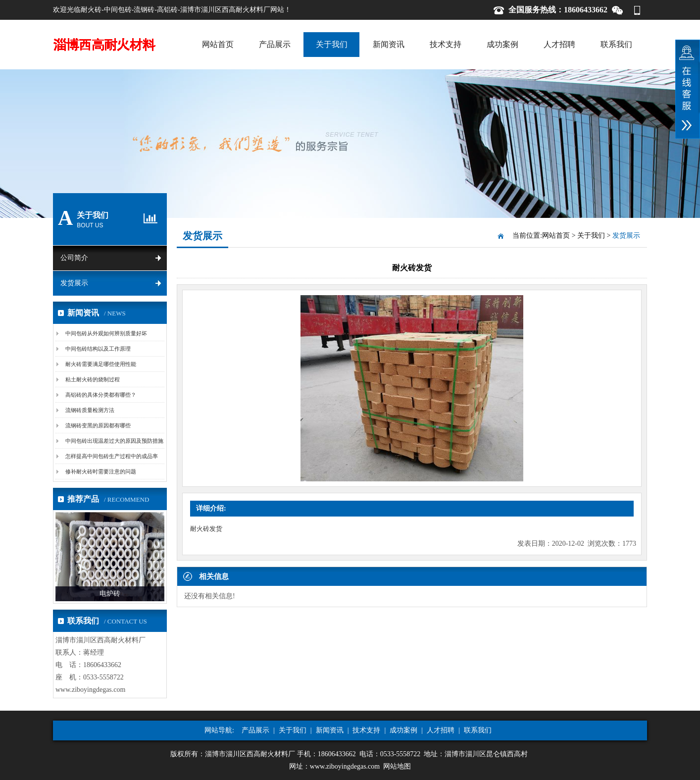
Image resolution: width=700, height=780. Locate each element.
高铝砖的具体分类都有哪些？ (101, 395)
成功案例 (502, 44)
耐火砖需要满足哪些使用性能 (101, 364)
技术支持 (446, 44)
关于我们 (332, 44)
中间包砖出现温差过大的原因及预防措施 (114, 441)
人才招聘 (559, 44)
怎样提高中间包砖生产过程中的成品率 (112, 456)
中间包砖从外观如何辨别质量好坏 (106, 333)
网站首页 (218, 44)
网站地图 (397, 766)
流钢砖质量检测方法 (90, 410)
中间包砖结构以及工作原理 (98, 349)
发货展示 (74, 283)
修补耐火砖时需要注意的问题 (101, 471)
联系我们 (616, 44)
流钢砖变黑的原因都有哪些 (98, 425)
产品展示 (275, 44)
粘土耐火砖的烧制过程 (93, 379)
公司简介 (74, 258)
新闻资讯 (389, 44)
